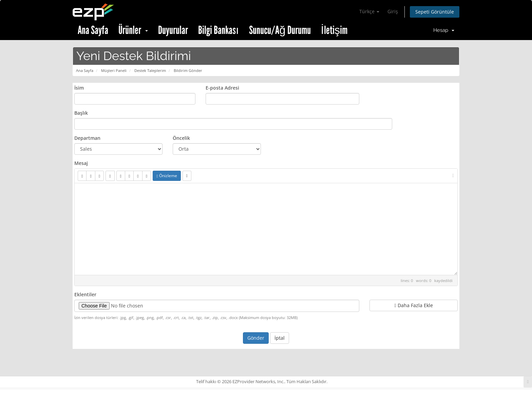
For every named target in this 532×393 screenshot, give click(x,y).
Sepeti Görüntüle (435, 12)
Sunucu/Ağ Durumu (280, 30)
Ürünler (133, 30)
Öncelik (181, 138)
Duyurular (173, 30)
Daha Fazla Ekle (413, 305)
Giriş (393, 11)
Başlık (81, 113)
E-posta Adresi (222, 88)
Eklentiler (85, 294)
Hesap (444, 30)
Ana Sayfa (93, 30)
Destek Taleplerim (150, 70)
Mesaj (81, 163)
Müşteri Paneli (114, 70)
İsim (79, 88)
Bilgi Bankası (218, 30)
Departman (87, 138)
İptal (280, 338)
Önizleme (167, 176)
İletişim (334, 30)
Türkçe (369, 11)
